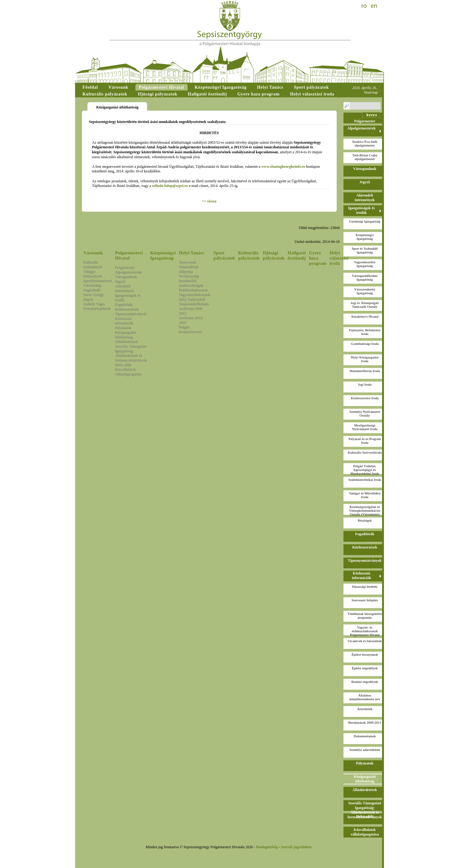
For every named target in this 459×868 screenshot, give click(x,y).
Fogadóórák (124, 305)
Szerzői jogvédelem (296, 847)
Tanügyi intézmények (93, 274)
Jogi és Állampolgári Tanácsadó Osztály (365, 305)
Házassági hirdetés (365, 586)
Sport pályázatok (224, 255)
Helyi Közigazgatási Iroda (365, 359)
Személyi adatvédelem (365, 750)
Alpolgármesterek (128, 272)
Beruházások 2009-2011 (365, 722)
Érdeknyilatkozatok (193, 290)
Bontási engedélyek (365, 682)
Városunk (93, 253)
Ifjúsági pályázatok (274, 255)
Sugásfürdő (92, 290)
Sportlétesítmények (98, 281)
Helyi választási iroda (339, 258)
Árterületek (365, 709)
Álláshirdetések (126, 342)
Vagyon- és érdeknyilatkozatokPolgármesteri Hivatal (365, 631)
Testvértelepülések (97, 309)
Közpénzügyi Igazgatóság (163, 255)
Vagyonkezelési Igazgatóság (365, 264)
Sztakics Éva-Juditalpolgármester (365, 143)
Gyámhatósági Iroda (365, 344)
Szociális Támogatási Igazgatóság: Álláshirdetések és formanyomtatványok (131, 353)
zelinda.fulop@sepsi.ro (170, 186)
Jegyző (120, 282)
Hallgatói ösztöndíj (297, 255)
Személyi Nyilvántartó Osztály (365, 413)
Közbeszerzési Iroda (365, 398)
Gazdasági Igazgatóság (365, 221)
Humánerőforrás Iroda (365, 371)
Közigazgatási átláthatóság (125, 335)
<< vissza (209, 201)
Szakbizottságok (191, 286)
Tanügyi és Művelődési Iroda (365, 495)
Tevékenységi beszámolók (189, 279)
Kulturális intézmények (93, 265)
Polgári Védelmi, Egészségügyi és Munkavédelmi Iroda (365, 470)
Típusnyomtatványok (131, 314)
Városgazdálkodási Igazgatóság (365, 277)
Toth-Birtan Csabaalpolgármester (365, 157)
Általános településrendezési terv (365, 697)
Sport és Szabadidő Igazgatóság (365, 250)
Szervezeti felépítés (365, 600)
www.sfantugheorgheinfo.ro (283, 167)
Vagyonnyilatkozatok (195, 295)
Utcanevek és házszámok (365, 641)
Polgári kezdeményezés (190, 330)
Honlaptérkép (267, 847)
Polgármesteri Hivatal (129, 255)
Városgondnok (126, 277)
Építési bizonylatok (365, 654)
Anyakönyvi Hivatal (365, 316)
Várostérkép (93, 286)
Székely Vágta (94, 304)
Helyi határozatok (192, 299)
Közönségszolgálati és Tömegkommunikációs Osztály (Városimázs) (365, 510)
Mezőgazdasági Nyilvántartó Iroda (365, 427)
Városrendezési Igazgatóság (365, 291)
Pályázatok (123, 328)
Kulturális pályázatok (249, 255)
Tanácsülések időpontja (189, 269)
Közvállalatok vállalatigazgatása (128, 372)
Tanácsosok (187, 262)
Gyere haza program (318, 258)
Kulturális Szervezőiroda (365, 452)
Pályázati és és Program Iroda (365, 441)
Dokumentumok (365, 736)
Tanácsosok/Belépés (194, 304)
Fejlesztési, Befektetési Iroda (365, 332)
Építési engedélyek (365, 668)
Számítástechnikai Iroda (365, 480)
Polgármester (125, 268)
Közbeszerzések (127, 309)
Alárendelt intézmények (124, 288)
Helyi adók (123, 365)
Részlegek (365, 520)
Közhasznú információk (124, 321)
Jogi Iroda (365, 384)
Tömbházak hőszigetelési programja (365, 616)
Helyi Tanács (192, 253)
